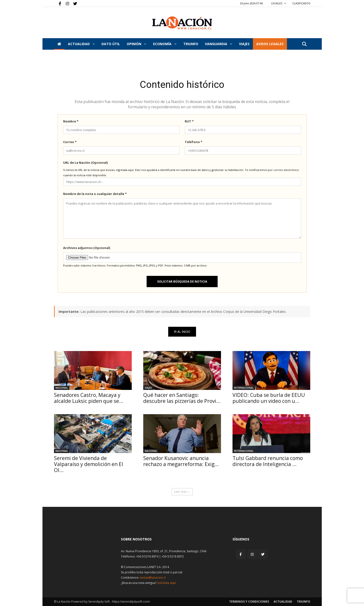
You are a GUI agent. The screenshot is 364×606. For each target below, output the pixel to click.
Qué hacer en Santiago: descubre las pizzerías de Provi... (182, 398)
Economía (165, 44)
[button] (304, 44)
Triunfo (191, 44)
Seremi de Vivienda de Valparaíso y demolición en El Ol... (89, 464)
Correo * (70, 142)
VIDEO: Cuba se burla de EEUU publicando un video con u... (269, 398)
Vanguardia (218, 44)
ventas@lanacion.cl (153, 578)
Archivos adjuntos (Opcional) (87, 248)
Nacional (62, 388)
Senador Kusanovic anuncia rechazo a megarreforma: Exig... (181, 461)
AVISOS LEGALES (270, 44)
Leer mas (182, 492)
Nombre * (71, 121)
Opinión (136, 44)
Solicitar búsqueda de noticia (182, 282)
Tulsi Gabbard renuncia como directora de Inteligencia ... (268, 461)
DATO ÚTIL (111, 44)
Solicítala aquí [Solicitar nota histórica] (167, 583)
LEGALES (279, 3)
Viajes (148, 388)
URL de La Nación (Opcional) (85, 163)
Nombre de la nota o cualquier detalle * (95, 194)
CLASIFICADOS (301, 3)
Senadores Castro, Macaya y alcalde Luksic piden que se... (89, 398)
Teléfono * (194, 142)
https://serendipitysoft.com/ (131, 602)
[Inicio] (59, 44)
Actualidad (81, 44)
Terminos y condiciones (249, 602)
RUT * (189, 121)
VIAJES (244, 44)
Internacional (244, 388)
